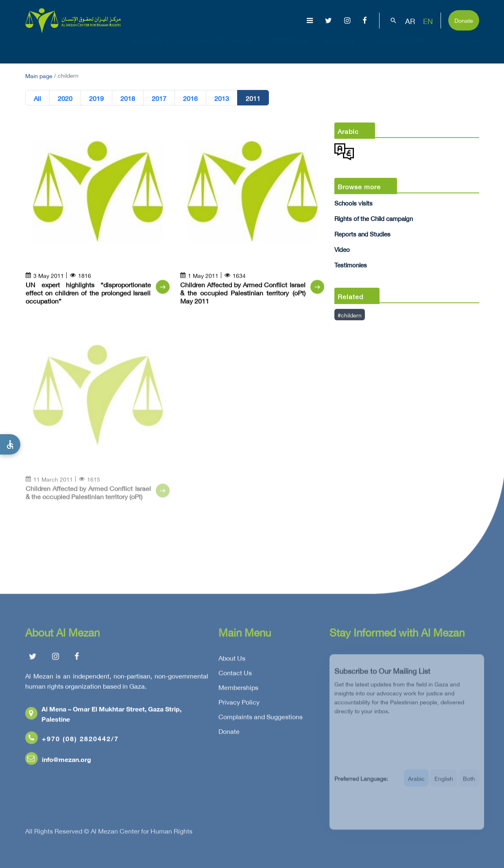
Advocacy (345, 47)
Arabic (416, 783)
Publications (293, 47)
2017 (159, 98)
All (37, 98)
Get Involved (469, 47)
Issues (248, 47)
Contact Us (235, 674)
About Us (152, 47)
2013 (222, 98)
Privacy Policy (239, 704)
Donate (464, 20)
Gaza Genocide (202, 47)
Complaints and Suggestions (261, 718)
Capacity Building (405, 47)
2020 (65, 98)
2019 (96, 98)
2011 (253, 98)
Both (469, 783)
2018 (128, 98)
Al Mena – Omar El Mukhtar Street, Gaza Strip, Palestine (103, 715)
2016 (190, 98)
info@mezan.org (58, 761)
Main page (39, 75)
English (444, 783)
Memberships (238, 689)
